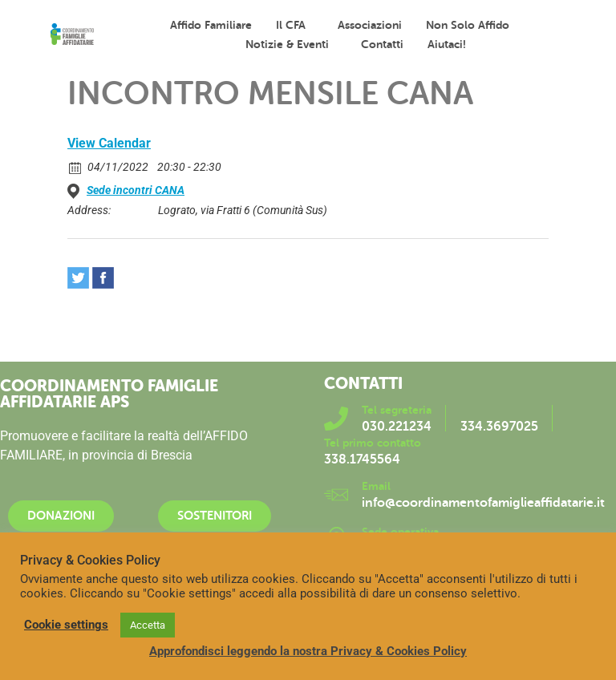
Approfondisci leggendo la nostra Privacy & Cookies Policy (308, 651)
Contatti (382, 44)
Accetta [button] (148, 625)
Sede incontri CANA (136, 190)
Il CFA (295, 25)
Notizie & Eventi (291, 44)
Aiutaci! (447, 44)
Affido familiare (211, 25)
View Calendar (109, 143)
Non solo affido (472, 25)
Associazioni (370, 25)
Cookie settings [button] (66, 625)
